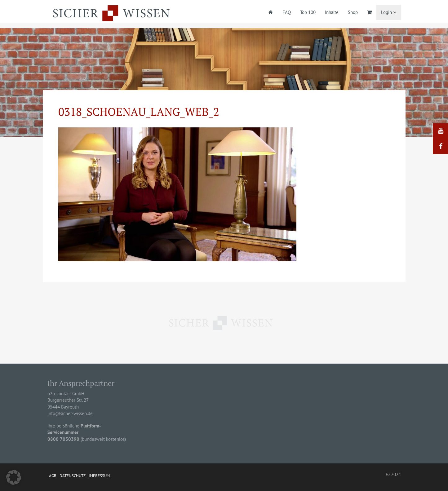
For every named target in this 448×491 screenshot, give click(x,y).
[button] (14, 477)
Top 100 (308, 12)
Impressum (99, 476)
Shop (353, 12)
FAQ (287, 12)
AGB (53, 476)
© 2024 (393, 474)
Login (389, 12)
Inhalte (332, 12)
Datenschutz (73, 476)
